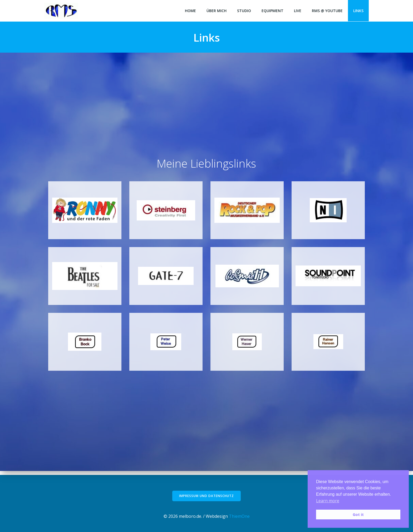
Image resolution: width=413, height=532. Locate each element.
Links (358, 11)
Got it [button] (358, 515)
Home (190, 11)
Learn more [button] (328, 501)
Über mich (217, 11)
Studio (244, 11)
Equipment (272, 11)
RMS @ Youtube (327, 11)
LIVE (298, 11)
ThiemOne (239, 516)
